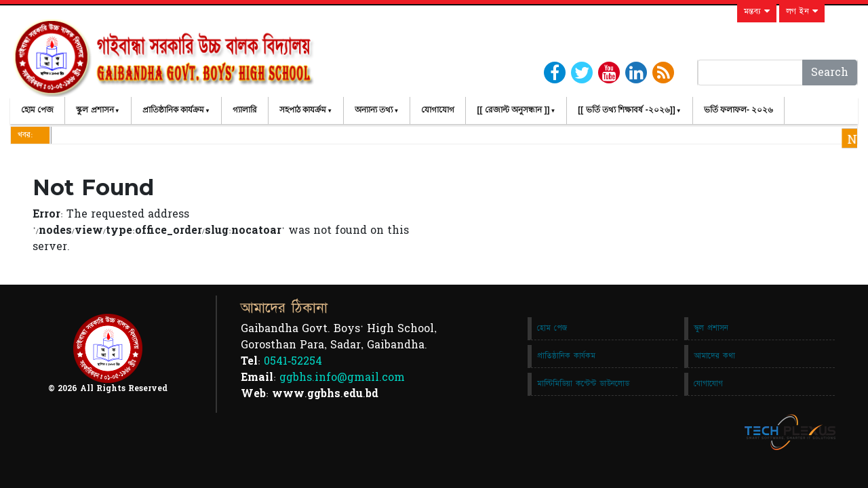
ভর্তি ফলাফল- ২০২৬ (739, 110)
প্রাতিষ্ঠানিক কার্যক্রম (173, 110)
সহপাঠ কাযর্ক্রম (303, 110)
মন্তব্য (757, 12)
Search (830, 73)
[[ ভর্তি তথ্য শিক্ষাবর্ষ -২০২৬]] (626, 110)
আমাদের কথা (714, 356)
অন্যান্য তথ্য (374, 110)
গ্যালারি (245, 110)
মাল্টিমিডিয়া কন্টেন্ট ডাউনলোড (583, 384)
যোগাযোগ (438, 110)
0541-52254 (293, 361)
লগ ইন (802, 12)
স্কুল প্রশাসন (95, 110)
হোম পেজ (37, 110)
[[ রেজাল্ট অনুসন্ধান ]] (513, 110)
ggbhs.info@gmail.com (342, 378)
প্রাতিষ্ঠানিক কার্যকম (566, 356)
